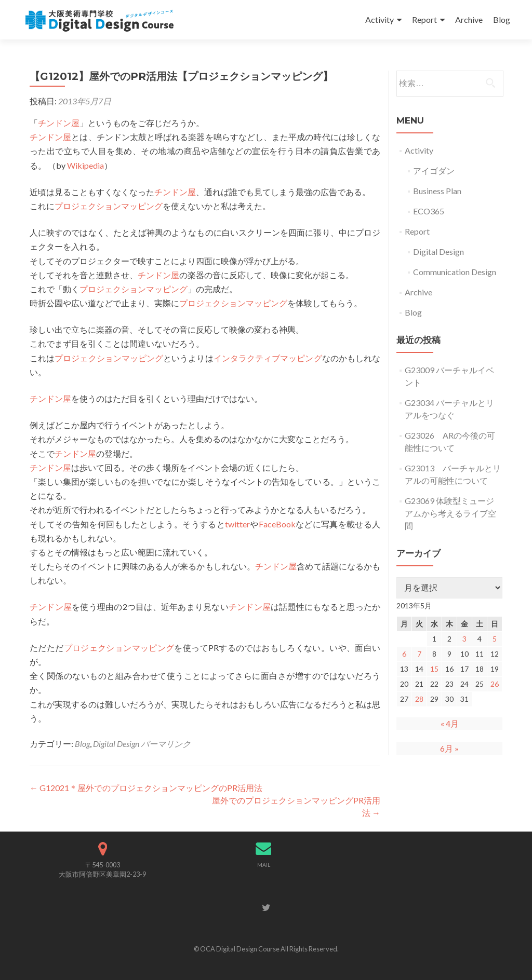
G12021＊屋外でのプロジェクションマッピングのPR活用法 (146, 788)
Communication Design (455, 272)
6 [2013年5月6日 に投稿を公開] (404, 654)
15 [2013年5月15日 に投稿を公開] (434, 669)
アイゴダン (434, 171)
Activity (380, 19)
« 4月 (450, 723)
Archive (469, 19)
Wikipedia (85, 165)
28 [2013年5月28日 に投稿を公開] (419, 699)
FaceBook (277, 524)
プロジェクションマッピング (109, 206)
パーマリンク (166, 744)
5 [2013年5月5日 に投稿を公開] (495, 639)
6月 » (449, 748)
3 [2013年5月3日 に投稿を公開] (464, 639)
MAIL (264, 865)
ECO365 (429, 211)
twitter (237, 524)
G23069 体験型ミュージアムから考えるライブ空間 (450, 513)
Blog (502, 19)
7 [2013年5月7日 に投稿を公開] (419, 654)
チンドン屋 (59, 123)
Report (424, 19)
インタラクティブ (247, 358)
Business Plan (437, 191)
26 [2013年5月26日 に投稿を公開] (495, 684)
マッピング (301, 358)
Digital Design (116, 744)
